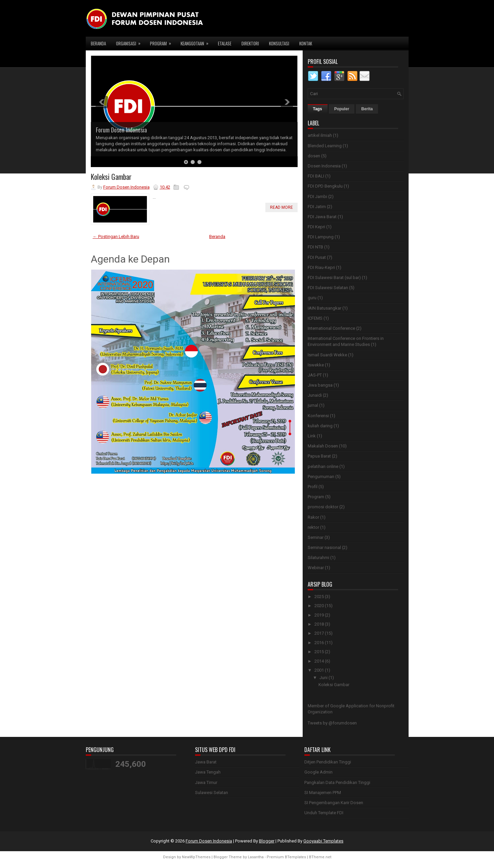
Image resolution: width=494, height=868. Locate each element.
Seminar (316, 537)
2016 (319, 643)
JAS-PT (315, 375)
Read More (281, 207)
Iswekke (316, 365)
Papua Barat (319, 456)
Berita (367, 109)
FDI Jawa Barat (322, 217)
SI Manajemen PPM (323, 793)
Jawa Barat (206, 762)
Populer (342, 109)
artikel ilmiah (320, 135)
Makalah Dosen (323, 446)
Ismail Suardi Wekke (327, 355)
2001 (319, 670)
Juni (324, 678)
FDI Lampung (321, 237)
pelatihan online (323, 466)
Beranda (98, 43)
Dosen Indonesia (324, 166)
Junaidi (315, 395)
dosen (314, 156)
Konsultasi (279, 43)
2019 (319, 615)
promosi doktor (323, 507)
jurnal (313, 405)
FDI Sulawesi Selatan (328, 288)
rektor (313, 527)
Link (312, 436)
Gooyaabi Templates (323, 841)
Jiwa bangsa (320, 385)
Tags (318, 109)
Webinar (316, 568)
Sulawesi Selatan (212, 793)
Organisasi (130, 42)
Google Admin (318, 772)
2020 (319, 606)
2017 (319, 633)
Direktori (250, 43)
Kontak (306, 43)
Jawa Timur (206, 782)
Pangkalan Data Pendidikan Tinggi (337, 782)
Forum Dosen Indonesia (121, 130)
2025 (319, 597)
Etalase (225, 43)
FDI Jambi (317, 196)
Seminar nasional (324, 547)
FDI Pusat (317, 257)
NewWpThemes (196, 857)
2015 (319, 652)
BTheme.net (320, 857)
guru (312, 298)
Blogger (267, 841)
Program (163, 42)
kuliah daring (320, 426)
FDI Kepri (316, 227)
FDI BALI (316, 176)
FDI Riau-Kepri (321, 267)
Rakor (313, 517)
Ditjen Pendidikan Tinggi (328, 762)
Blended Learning (325, 146)
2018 (319, 624)
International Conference (331, 328)
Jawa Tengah (208, 772)
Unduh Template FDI (324, 813)
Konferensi (318, 416)
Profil (313, 487)
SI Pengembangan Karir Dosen (334, 803)
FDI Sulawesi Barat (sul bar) (334, 278)
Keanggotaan (197, 42)
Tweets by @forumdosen (332, 723)
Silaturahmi (318, 558)
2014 (319, 661)
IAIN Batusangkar (325, 308)
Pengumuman (321, 477)
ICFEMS (315, 318)
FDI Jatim (317, 207)
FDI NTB (315, 247)
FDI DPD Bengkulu (325, 186)
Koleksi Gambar (111, 176)
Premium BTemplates (286, 857)
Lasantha (256, 857)
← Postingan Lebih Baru (116, 236)
